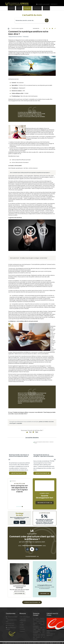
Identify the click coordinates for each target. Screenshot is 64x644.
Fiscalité (22, 625)
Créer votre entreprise (25, 617)
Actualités (27, 8)
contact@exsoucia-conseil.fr (43, 4)
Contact (46, 8)
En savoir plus (57, 643)
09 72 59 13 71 (55, 4)
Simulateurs (37, 8)
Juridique (22, 627)
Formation (22, 629)
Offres (19, 8)
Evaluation (22, 631)
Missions (11, 8)
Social (21, 623)
